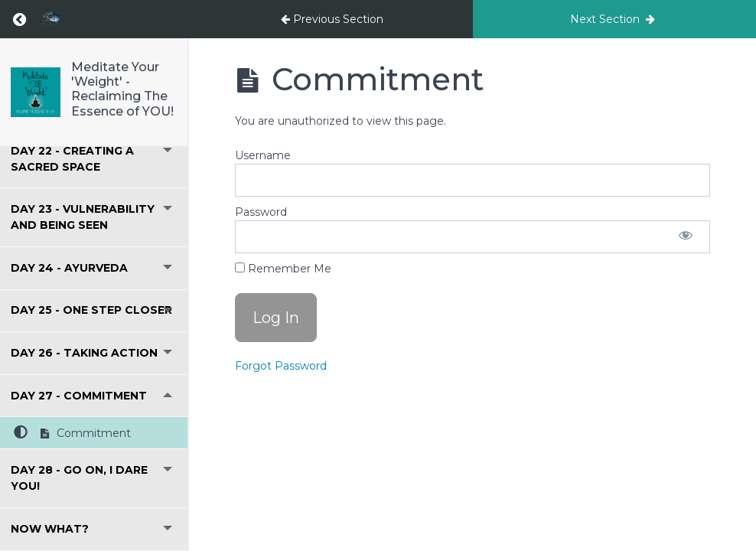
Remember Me (283, 269)
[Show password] (686, 237)
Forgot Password (281, 366)
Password (261, 212)
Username (263, 155)
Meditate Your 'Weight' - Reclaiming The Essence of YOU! (122, 89)
